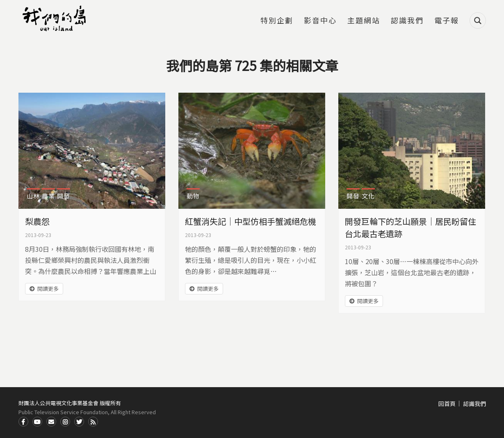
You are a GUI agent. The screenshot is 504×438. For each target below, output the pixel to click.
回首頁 (447, 404)
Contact (51, 422)
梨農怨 (37, 221)
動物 (193, 196)
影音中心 (320, 21)
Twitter (79, 422)
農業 (48, 196)
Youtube (37, 422)
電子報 (447, 21)
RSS (93, 422)
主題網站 (364, 21)
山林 (33, 196)
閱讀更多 (48, 289)
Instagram (65, 422)
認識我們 (407, 21)
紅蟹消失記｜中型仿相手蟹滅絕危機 (251, 221)
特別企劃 (277, 21)
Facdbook (23, 422)
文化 (368, 196)
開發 (64, 196)
